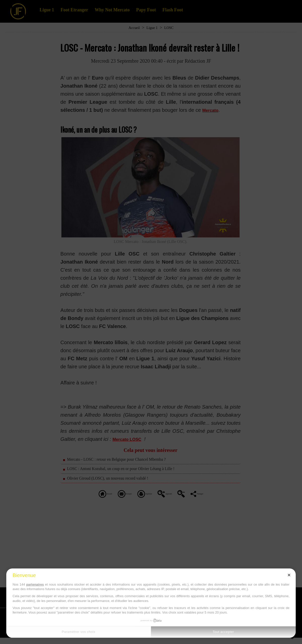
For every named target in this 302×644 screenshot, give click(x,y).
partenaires (35, 584)
